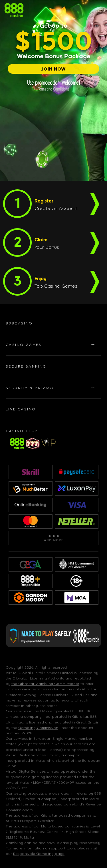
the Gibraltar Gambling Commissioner (45, 684)
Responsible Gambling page (39, 854)
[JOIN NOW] (53, 69)
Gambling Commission (38, 728)
